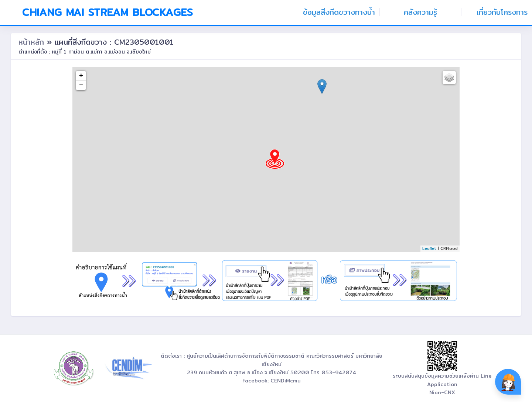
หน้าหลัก (33, 42)
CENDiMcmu (286, 381)
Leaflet (429, 248)
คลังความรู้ (420, 12)
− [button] (81, 85)
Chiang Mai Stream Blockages (108, 12)
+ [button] (81, 76)
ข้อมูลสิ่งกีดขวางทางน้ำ (339, 12)
